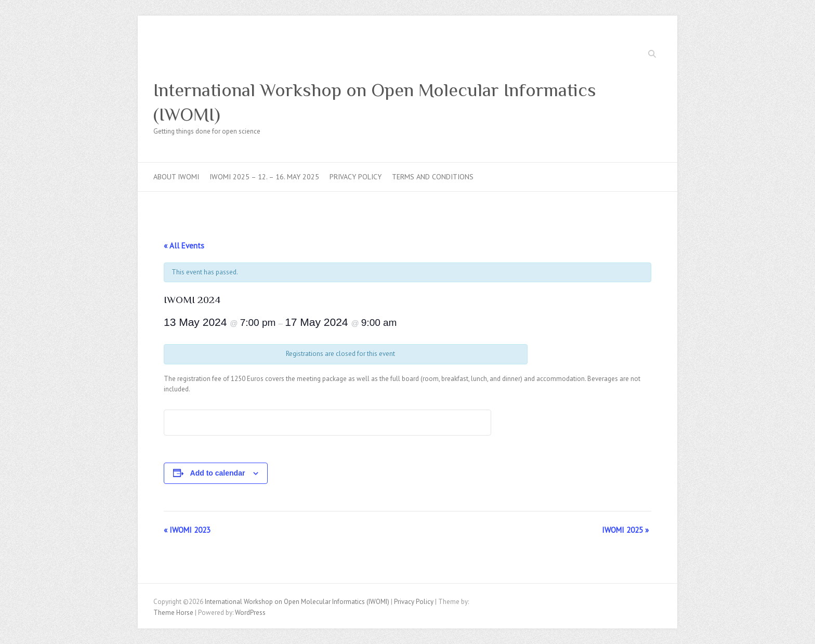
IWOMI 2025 (625, 530)
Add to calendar (218, 473)
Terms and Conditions (433, 177)
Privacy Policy (356, 177)
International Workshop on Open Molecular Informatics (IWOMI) (375, 102)
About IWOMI (176, 177)
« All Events (184, 246)
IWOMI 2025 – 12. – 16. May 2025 (264, 177)
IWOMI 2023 (187, 530)
